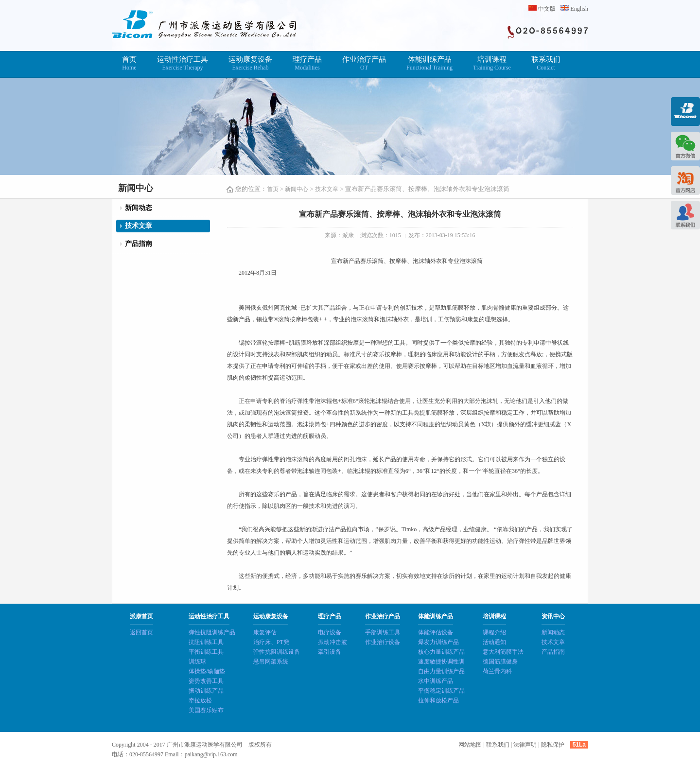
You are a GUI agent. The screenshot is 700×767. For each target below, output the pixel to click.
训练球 (197, 662)
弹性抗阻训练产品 (212, 632)
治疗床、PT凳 (271, 642)
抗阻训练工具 (206, 642)
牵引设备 (330, 652)
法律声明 (525, 745)
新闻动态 (139, 208)
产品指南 (139, 244)
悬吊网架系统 (271, 662)
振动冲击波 (332, 642)
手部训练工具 (383, 632)
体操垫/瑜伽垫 (207, 671)
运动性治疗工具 (183, 63)
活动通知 (494, 642)
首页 (129, 63)
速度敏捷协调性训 (441, 662)
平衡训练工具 (206, 652)
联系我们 (546, 63)
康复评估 (265, 632)
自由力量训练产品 (441, 671)
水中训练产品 (436, 681)
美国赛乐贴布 (206, 710)
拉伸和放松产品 (438, 700)
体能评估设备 (436, 632)
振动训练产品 (206, 691)
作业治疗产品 (364, 63)
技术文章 (327, 189)
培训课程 (492, 63)
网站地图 (470, 745)
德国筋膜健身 (500, 662)
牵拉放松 (200, 700)
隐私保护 (553, 745)
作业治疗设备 (383, 642)
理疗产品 (307, 63)
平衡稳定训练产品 (441, 691)
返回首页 (141, 632)
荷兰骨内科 (497, 671)
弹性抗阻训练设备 (277, 652)
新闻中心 (297, 189)
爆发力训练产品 (438, 642)
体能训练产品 (429, 63)
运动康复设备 (250, 63)
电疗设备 (330, 632)
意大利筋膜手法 (503, 652)
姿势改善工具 (206, 681)
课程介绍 (494, 632)
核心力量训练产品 (441, 652)
